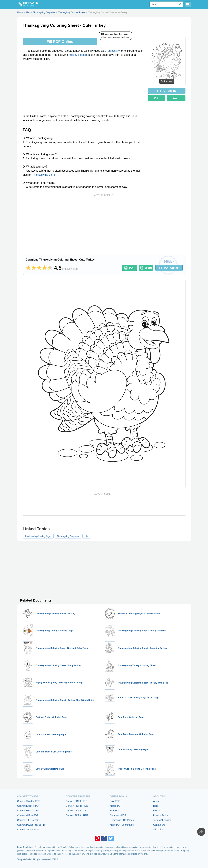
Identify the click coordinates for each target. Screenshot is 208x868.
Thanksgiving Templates (68, 536)
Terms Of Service (162, 820)
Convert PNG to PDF (28, 811)
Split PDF (115, 801)
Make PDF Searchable (122, 825)
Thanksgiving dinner (44, 175)
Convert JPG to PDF (28, 830)
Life (86, 536)
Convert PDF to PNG (77, 806)
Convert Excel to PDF (29, 806)
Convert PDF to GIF (76, 811)
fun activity (113, 51)
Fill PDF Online (60, 42)
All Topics (158, 830)
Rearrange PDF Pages (122, 820)
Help (156, 806)
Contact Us (159, 825)
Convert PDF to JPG (77, 801)
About (156, 801)
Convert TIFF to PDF (28, 820)
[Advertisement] (83, 89)
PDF (157, 98)
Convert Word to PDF (29, 801)
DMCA (157, 811)
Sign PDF (115, 811)
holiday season (78, 55)
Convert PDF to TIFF (77, 815)
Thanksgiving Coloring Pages (38, 536)
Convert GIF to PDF (28, 815)
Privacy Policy (161, 815)
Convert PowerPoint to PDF (32, 825)
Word (176, 98)
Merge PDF (116, 806)
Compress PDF (118, 815)
